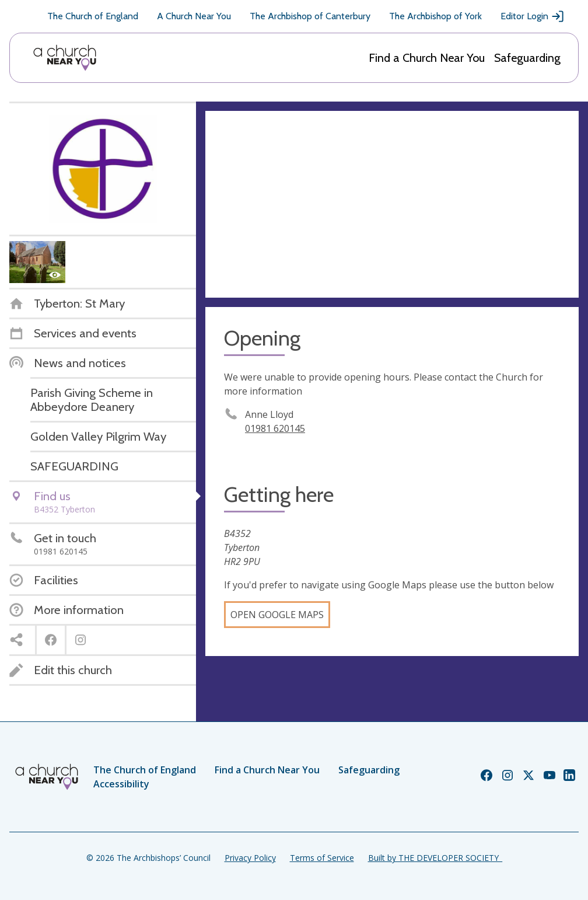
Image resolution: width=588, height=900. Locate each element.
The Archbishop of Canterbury (310, 16)
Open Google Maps (277, 615)
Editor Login (533, 16)
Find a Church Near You (427, 58)
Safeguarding (527, 58)
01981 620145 (275, 428)
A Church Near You (194, 16)
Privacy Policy (250, 858)
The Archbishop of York (435, 16)
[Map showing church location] (392, 204)
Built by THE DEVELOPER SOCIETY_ (435, 858)
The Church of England (93, 16)
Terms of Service (322, 858)
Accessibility (121, 784)
